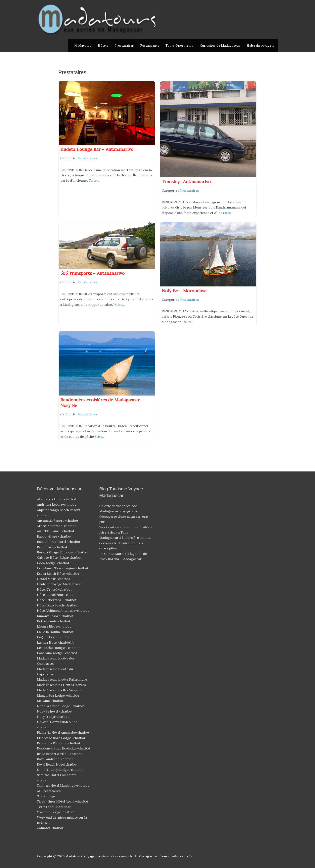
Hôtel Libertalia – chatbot (57, 600)
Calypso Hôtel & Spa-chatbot (60, 557)
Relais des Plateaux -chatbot (59, 743)
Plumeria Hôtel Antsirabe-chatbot (64, 732)
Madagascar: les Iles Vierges (59, 690)
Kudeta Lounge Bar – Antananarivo (97, 149)
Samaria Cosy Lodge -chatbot (60, 770)
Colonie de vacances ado (118, 506)
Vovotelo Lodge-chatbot (56, 812)
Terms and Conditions (54, 807)
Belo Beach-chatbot (53, 547)
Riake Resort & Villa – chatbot (59, 754)
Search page (47, 796)
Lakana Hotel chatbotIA (55, 642)
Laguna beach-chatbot (55, 637)
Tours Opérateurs (179, 45)
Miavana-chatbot (51, 701)
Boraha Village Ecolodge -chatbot (63, 552)
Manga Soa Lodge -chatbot (58, 695)
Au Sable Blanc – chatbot (56, 531)
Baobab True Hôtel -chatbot (59, 542)
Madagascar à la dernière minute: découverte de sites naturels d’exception (125, 543)
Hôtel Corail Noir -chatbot (58, 595)
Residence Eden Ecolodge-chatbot (64, 748)
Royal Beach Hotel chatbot (57, 764)
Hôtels (103, 45)
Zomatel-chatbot (51, 828)
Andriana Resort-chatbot (57, 504)
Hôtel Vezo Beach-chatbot (58, 605)
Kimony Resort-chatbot (56, 616)
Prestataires (124, 45)
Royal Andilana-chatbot (55, 759)
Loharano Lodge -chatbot (57, 653)
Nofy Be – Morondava (184, 291)
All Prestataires (49, 791)
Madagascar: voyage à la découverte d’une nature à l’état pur (124, 516)
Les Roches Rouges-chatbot (59, 648)
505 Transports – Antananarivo (92, 273)
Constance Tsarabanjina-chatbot (63, 568)
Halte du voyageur (261, 45)
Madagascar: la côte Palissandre (62, 679)
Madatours (83, 45)
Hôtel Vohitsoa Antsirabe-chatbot (63, 610)
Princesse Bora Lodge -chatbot (61, 738)
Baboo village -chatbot (55, 536)
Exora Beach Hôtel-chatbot (58, 574)
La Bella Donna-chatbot (56, 632)
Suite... (94, 180)
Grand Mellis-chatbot (54, 579)
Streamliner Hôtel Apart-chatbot (63, 801)
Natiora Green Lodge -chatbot (61, 706)
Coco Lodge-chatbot (54, 563)
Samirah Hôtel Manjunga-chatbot (63, 785)
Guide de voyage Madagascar (60, 584)
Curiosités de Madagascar (220, 45)
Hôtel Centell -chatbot (55, 589)
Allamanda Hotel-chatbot (57, 499)
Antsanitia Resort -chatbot (58, 520)
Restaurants (150, 45)
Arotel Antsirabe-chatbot (57, 526)
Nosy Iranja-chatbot (53, 717)
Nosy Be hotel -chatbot (55, 711)
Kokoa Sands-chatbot (54, 621)
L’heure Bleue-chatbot (54, 626)
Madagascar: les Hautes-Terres (61, 685)
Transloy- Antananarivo (186, 182)
